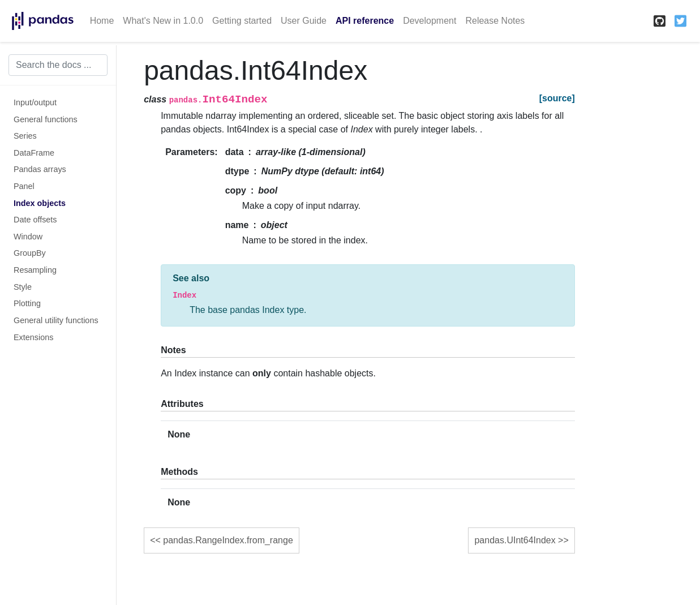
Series (25, 136)
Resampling (35, 270)
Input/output (35, 102)
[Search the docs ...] (58, 65)
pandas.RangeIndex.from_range (228, 540)
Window (28, 237)
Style (23, 287)
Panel (24, 186)
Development (430, 21)
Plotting (27, 303)
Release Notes (495, 21)
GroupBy (30, 253)
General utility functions (56, 320)
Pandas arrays (40, 169)
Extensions (33, 337)
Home (102, 21)
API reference (365, 21)
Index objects (40, 203)
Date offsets (35, 220)
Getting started (242, 21)
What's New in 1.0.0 (163, 21)
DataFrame (34, 153)
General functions (46, 119)
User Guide (304, 21)
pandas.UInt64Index (515, 540)
